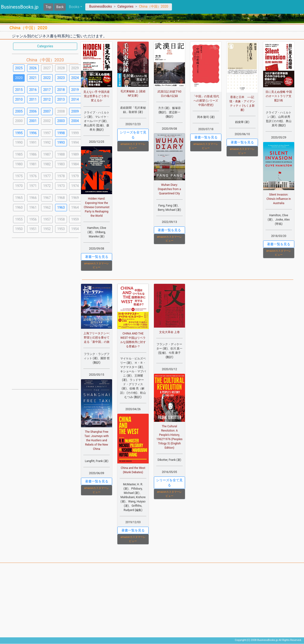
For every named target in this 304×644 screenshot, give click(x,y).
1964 (75, 207)
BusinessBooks (100, 6)
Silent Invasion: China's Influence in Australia (279, 199)
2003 (61, 121)
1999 (75, 133)
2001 (33, 121)
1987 (47, 154)
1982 (47, 164)
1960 (19, 207)
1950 (19, 229)
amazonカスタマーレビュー (97, 265)
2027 (47, 68)
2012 (47, 99)
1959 (75, 219)
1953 (61, 229)
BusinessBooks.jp (20, 7)
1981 (33, 164)
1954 (75, 229)
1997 (47, 133)
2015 (19, 90)
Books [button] (74, 7)
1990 (19, 143)
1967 (47, 198)
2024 (75, 78)
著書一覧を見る (97, 257)
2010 (19, 99)
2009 (75, 111)
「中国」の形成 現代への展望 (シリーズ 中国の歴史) (206, 101)
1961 (33, 207)
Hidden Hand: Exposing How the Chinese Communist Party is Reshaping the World (97, 207)
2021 (33, 78)
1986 (33, 154)
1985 (19, 154)
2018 (61, 90)
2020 (19, 78)
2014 (75, 99)
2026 (33, 68)
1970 (19, 186)
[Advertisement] (45, 313)
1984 (75, 164)
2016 (33, 90)
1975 (19, 176)
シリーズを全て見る (133, 135)
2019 (75, 90)
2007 (47, 111)
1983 (61, 164)
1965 (19, 198)
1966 (33, 198)
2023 (61, 78)
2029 (75, 68)
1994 (75, 143)
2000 (19, 121)
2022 (47, 78)
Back (60, 7)
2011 (33, 99)
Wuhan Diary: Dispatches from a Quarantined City (170, 189)
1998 (61, 133)
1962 (47, 207)
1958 (61, 219)
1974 (75, 186)
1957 (47, 219)
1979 (75, 176)
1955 (19, 219)
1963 (61, 207)
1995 (19, 133)
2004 (75, 121)
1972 (47, 186)
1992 (47, 143)
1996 (33, 133)
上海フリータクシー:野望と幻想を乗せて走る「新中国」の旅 (97, 338)
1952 (47, 229)
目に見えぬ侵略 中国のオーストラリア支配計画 (279, 96)
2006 (33, 111)
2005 (19, 111)
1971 (33, 186)
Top (48, 7)
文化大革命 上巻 (169, 332)
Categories (125, 6)
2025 (19, 68)
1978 (61, 176)
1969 (75, 198)
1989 (75, 154)
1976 (33, 176)
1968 (61, 198)
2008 (61, 111)
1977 (47, 176)
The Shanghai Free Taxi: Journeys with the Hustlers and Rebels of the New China (97, 440)
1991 (33, 143)
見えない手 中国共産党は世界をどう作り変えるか (97, 96)
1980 (19, 164)
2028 (61, 68)
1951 (33, 229)
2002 (47, 121)
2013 (61, 99)
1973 (61, 186)
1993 (61, 143)
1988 (61, 154)
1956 (33, 219)
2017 (47, 90)
